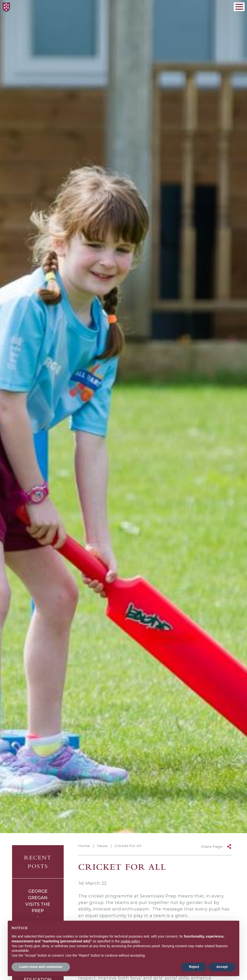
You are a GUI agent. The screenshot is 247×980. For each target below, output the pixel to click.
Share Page (212, 846)
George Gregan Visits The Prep (38, 901)
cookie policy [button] (130, 941)
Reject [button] (194, 967)
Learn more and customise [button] (41, 967)
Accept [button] (222, 967)
